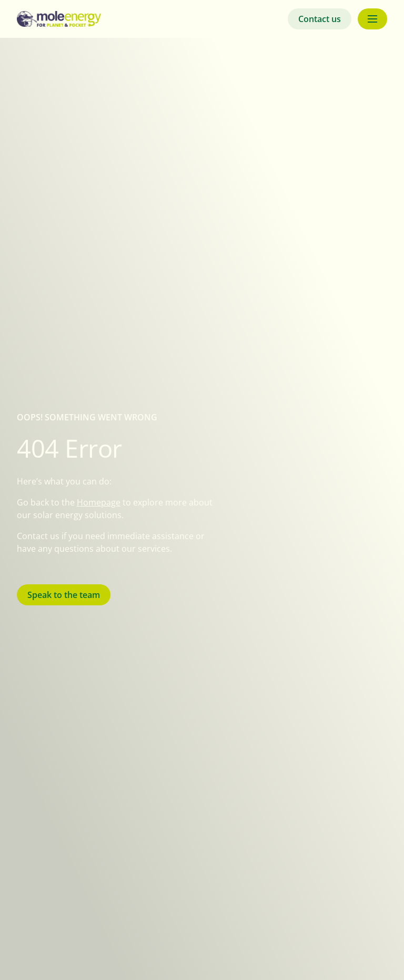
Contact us (320, 19)
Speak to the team (64, 595)
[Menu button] (372, 19)
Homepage (99, 502)
